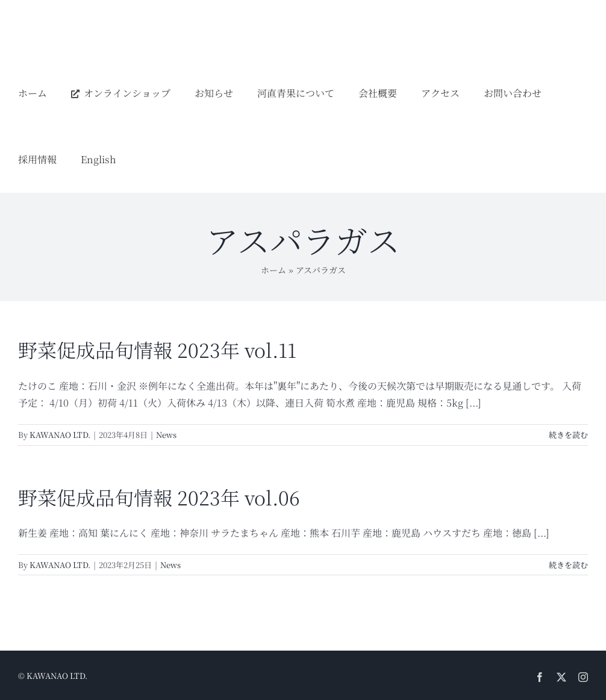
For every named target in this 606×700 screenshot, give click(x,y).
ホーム (273, 270)
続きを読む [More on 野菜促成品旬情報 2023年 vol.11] (568, 435)
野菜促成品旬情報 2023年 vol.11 (157, 349)
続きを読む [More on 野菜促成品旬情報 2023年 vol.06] (568, 565)
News (166, 435)
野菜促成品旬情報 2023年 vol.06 (159, 497)
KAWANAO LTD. (60, 435)
